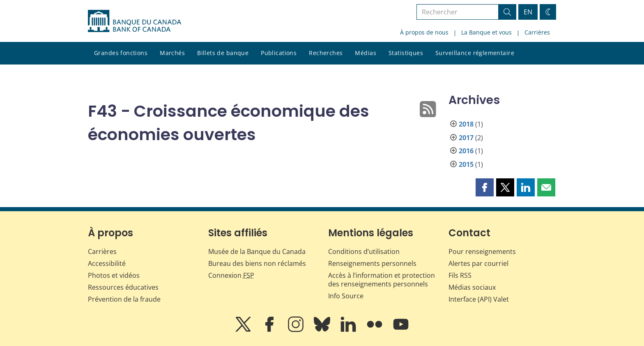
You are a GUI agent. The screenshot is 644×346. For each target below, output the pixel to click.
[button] (485, 187)
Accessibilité (107, 263)
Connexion (231, 275)
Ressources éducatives (123, 287)
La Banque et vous (486, 32)
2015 (466, 164)
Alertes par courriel (478, 263)
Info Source (346, 296)
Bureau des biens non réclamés (257, 263)
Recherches (326, 53)
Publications (279, 53)
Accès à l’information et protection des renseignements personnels (382, 280)
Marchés (172, 53)
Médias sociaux (472, 287)
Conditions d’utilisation (364, 251)
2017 (466, 138)
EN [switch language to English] (528, 12)
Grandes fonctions (121, 53)
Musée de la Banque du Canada (257, 251)
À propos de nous (424, 32)
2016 (466, 151)
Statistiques (406, 53)
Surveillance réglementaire (475, 53)
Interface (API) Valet (479, 299)
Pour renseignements (482, 251)
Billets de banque (223, 53)
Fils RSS (460, 275)
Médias (366, 53)
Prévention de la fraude (124, 299)
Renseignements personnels (372, 263)
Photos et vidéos (114, 275)
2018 (466, 124)
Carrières (537, 32)
